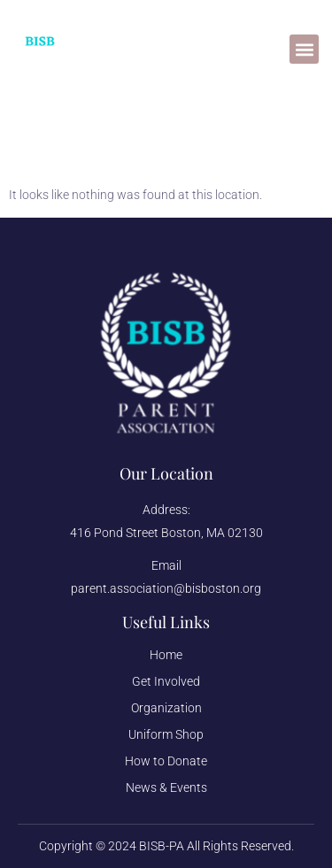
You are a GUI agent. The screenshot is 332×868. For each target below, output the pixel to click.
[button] (304, 49)
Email (166, 565)
